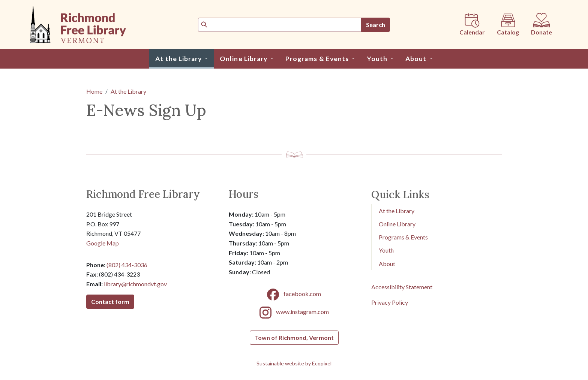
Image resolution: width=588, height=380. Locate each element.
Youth (386, 250)
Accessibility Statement (402, 287)
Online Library (397, 224)
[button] (181, 59)
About (387, 264)
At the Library (128, 91)
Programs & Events (403, 237)
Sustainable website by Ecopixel (294, 363)
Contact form (110, 301)
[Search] (280, 25)
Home (94, 91)
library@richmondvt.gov (135, 284)
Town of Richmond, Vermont (294, 337)
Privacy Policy (390, 302)
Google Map (103, 243)
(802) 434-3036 (127, 265)
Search (376, 25)
